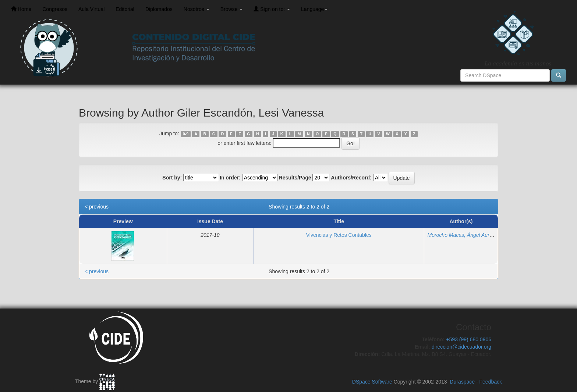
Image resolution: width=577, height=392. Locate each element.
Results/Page (295, 178)
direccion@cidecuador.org (461, 347)
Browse (232, 9)
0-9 (186, 134)
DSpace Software (372, 382)
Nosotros (197, 9)
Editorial (125, 9)
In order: (230, 178)
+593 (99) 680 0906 (469, 339)
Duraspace (462, 382)
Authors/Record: (351, 178)
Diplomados (159, 9)
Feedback (491, 382)
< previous (97, 207)
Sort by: (172, 178)
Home (21, 9)
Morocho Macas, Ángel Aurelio (462, 235)
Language (314, 9)
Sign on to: (272, 9)
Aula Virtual (91, 9)
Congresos (55, 9)
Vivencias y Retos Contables (339, 235)
